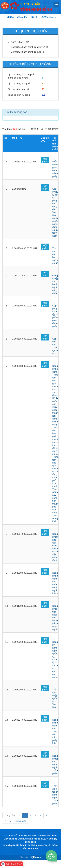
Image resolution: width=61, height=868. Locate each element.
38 (43, 89)
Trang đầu (10, 815)
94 (43, 83)
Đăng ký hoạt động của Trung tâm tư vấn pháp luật (56, 731)
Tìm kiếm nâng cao (16, 112)
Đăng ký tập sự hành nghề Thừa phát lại (56, 765)
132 (44, 95)
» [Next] (10, 821)
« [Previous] (20, 815)
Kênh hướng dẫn (17, 17)
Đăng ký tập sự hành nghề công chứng (56, 284)
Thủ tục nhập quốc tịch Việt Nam (55, 698)
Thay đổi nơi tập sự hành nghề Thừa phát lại (56, 795)
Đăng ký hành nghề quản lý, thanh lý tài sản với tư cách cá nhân (56, 659)
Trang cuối (20, 821)
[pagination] (43, 129)
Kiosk (34, 17)
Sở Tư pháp (49, 17)
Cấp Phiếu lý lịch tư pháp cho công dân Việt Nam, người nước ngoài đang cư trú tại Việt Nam (56, 212)
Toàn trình (45, 187)
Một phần (45, 160)
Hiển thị (35, 129)
